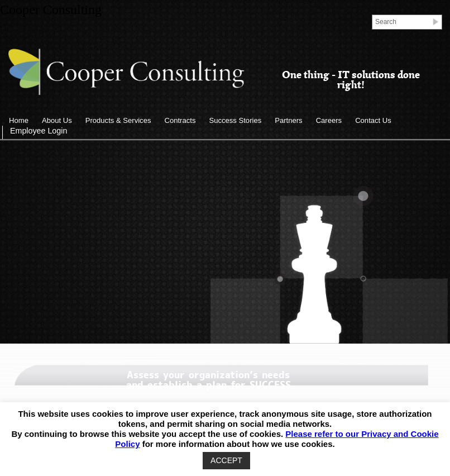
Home (19, 120)
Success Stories (235, 120)
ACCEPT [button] (226, 460)
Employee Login (39, 131)
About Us (57, 120)
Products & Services (118, 120)
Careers (329, 120)
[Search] (403, 22)
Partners (288, 120)
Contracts (180, 120)
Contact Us (373, 120)
